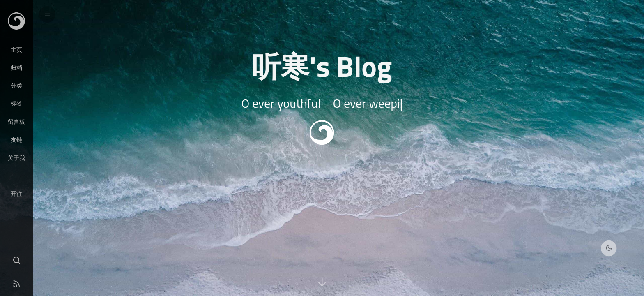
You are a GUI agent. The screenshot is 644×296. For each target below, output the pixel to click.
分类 (16, 86)
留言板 (16, 122)
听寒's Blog (322, 66)
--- (16, 176)
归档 (16, 68)
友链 (16, 140)
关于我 (16, 158)
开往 (16, 194)
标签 (16, 104)
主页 (16, 50)
